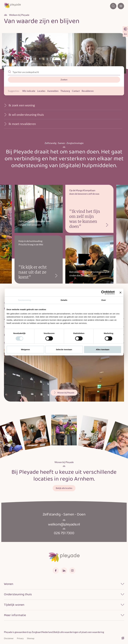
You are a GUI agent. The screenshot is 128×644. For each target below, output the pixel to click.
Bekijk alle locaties (64, 488)
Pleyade (8, 632)
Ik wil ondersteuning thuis (24, 115)
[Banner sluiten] (120, 292)
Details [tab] (64, 300)
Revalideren (91, 91)
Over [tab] (104, 300)
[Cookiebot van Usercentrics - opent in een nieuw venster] (103, 292)
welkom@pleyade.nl (64, 524)
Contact (79, 91)
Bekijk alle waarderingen (66, 632)
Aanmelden (55, 91)
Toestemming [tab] (24, 300)
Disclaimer (9, 638)
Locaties (42, 91)
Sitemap (31, 638)
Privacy (20, 638)
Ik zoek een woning (19, 105)
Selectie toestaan (64, 349)
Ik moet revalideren (20, 124)
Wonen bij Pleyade (64, 393)
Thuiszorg (68, 91)
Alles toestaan (103, 349)
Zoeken (64, 79)
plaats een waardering (93, 632)
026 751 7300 (64, 533)
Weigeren (25, 349)
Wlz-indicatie (29, 91)
